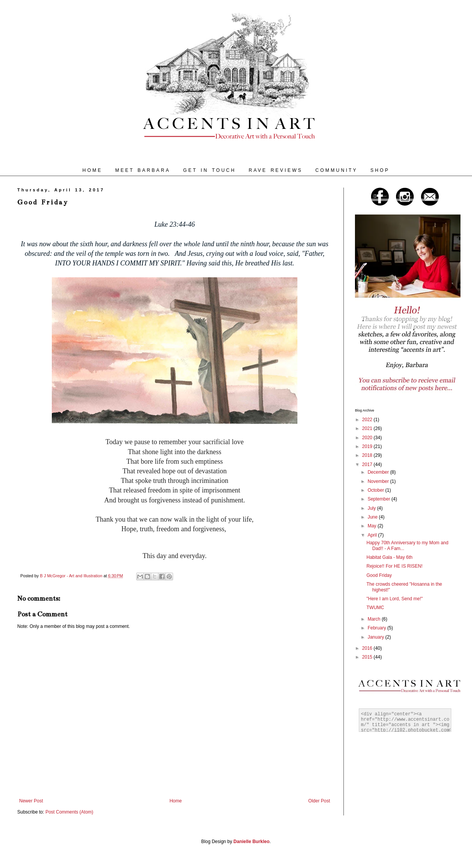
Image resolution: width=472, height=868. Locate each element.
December (379, 472)
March (375, 619)
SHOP (380, 170)
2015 (368, 657)
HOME (92, 170)
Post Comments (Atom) (69, 812)
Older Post (319, 801)
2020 (368, 438)
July (372, 508)
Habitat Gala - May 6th (389, 557)
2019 (368, 446)
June (373, 517)
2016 (368, 648)
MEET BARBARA (143, 170)
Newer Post (31, 801)
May (373, 526)
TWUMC (375, 608)
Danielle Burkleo (251, 842)
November (379, 481)
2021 (368, 428)
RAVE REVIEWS (276, 170)
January (376, 637)
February (377, 628)
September (380, 499)
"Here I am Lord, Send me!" (395, 599)
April (373, 535)
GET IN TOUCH (209, 170)
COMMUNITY (337, 170)
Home (176, 801)
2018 (368, 455)
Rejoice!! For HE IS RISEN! (394, 566)
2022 (368, 420)
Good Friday (379, 575)
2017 (368, 464)
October (376, 490)
